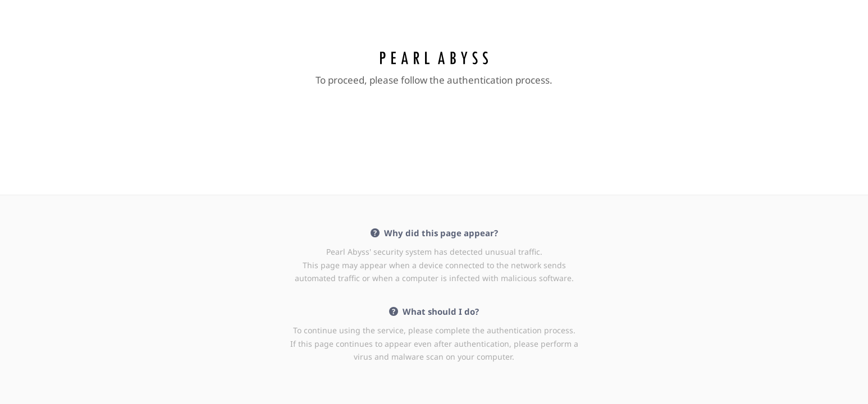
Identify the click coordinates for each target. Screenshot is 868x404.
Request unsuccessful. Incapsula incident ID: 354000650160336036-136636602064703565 (434, 202)
